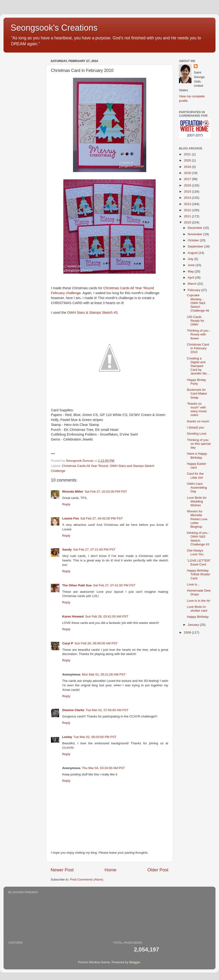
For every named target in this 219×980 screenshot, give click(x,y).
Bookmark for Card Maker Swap (197, 393)
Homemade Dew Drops (199, 592)
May (191, 271)
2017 (188, 179)
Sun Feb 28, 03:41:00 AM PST (107, 616)
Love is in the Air (199, 601)
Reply (66, 504)
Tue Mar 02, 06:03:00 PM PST (95, 737)
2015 (188, 191)
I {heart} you (196, 427)
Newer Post (62, 870)
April (191, 278)
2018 (188, 173)
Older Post (158, 870)
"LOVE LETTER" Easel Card (199, 562)
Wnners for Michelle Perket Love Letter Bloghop (197, 519)
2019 (188, 167)
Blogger (135, 962)
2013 (188, 204)
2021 (188, 154)
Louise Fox (71, 518)
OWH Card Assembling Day (197, 488)
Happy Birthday (198, 617)
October (194, 240)
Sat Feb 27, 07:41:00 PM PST (114, 585)
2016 (188, 185)
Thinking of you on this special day (199, 444)
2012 (188, 210)
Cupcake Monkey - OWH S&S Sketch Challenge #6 (198, 303)
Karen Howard (73, 616)
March (193, 284)
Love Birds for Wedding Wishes (197, 501)
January (194, 625)
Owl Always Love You (195, 552)
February (195, 290)
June (192, 265)
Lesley (67, 737)
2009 (188, 632)
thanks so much (198, 421)
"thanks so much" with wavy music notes (197, 409)
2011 (188, 216)
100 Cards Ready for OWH (196, 321)
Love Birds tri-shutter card (197, 609)
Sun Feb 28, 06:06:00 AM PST (96, 643)
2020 (188, 160)
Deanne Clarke (73, 710)
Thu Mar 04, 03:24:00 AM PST (103, 768)
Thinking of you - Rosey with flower (199, 334)
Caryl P (68, 643)
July (191, 259)
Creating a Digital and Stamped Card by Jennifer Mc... (198, 366)
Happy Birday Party (197, 382)
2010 (188, 222)
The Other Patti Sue (77, 585)
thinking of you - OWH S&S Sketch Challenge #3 (198, 539)
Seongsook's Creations (54, 28)
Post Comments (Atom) (87, 879)
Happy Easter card (197, 466)
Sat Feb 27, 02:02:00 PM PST (106, 492)
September (196, 246)
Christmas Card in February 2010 (198, 348)
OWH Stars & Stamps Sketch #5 (92, 313)
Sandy (67, 550)
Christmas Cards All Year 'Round (85, 466)
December (195, 228)
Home (110, 870)
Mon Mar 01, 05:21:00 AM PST (104, 674)
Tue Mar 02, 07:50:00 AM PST (107, 710)
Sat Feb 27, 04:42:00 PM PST (101, 518)
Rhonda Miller (73, 492)
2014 (188, 198)
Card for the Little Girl (195, 476)
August (193, 253)
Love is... (193, 584)
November (195, 234)
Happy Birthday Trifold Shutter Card (199, 574)
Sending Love (197, 434)
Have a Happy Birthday (197, 455)
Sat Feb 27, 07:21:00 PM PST (94, 550)
